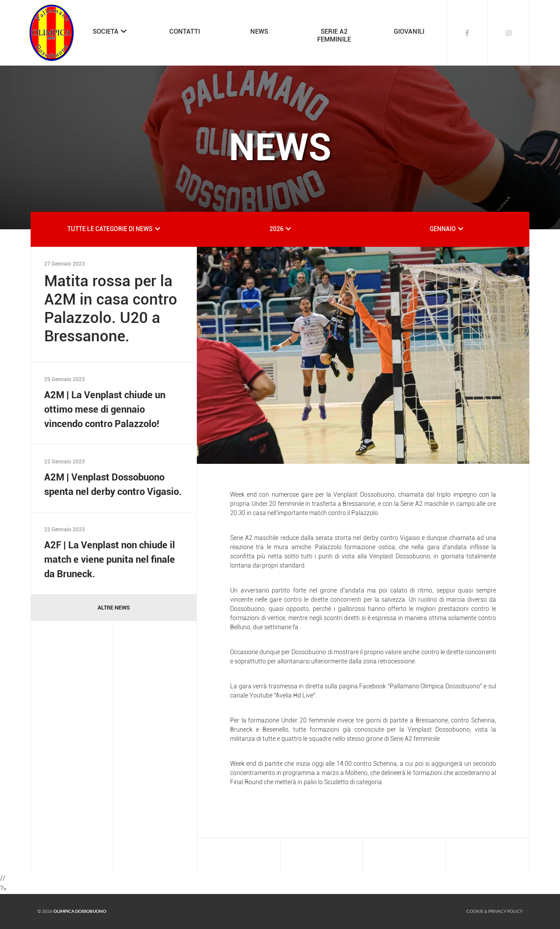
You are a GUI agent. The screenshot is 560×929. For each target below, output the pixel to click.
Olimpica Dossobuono (80, 911)
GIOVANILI (409, 32)
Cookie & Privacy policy (494, 911)
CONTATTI (185, 32)
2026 (276, 229)
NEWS (259, 32)
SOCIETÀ (106, 32)
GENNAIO (443, 229)
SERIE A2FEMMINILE (334, 35)
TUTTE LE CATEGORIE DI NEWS (110, 229)
